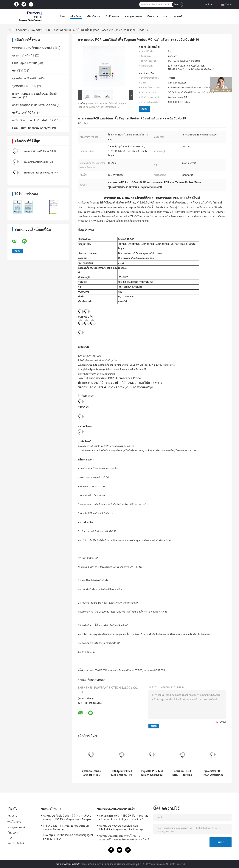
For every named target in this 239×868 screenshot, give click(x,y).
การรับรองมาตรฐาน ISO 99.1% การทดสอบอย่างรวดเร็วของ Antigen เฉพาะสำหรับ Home (124, 818)
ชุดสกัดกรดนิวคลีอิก (25, 78)
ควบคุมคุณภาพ (133, 16)
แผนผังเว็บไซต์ (16, 843)
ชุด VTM (18, 71)
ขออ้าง (208, 4)
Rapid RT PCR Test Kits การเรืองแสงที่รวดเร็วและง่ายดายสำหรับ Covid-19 (152, 773)
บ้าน (62, 16)
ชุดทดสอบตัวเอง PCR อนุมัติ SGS (40, 151)
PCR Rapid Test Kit (24, 63)
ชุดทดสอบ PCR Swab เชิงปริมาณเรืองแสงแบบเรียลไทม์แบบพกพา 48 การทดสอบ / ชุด (213, 773)
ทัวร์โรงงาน (112, 16)
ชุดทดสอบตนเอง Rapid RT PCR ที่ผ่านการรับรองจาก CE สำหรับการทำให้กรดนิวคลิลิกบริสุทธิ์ (91, 773)
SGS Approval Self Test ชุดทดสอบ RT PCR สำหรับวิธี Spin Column (121, 773)
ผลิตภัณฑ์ (76, 16)
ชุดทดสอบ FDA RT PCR (95, 670)
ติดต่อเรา (153, 16)
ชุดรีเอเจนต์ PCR (23, 113)
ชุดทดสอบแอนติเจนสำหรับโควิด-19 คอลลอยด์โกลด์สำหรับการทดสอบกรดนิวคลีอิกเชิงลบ (124, 838)
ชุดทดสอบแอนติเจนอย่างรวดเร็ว (33, 48)
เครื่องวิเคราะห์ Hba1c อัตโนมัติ (33, 120)
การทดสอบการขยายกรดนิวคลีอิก (34, 105)
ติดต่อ (144, 109)
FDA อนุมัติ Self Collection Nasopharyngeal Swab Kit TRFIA (68, 837)
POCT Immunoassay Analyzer (32, 128)
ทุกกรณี (178, 16)
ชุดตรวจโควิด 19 (23, 55)
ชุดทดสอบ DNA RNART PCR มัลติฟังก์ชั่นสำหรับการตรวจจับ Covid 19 (182, 773)
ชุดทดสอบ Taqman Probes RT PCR (41, 173)
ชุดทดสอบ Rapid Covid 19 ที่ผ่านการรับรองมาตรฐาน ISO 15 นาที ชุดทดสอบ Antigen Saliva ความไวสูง (68, 818)
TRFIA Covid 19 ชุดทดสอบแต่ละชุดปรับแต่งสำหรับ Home (66, 828)
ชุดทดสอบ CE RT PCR (154, 670)
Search (177, 4)
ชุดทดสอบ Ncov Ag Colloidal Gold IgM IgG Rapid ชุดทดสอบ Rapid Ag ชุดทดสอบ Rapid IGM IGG (121, 828)
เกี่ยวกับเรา (93, 16)
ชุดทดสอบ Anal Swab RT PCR (38, 162)
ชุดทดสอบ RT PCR (41, 30)
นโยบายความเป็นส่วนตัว (68, 864)
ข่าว (166, 16)
